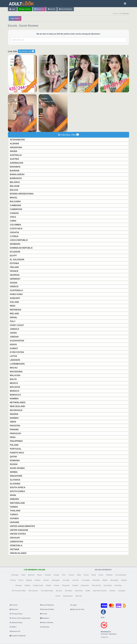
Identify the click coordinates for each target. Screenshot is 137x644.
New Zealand (18, 406)
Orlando (48, 585)
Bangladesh (17, 174)
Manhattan (96, 580)
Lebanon (15, 360)
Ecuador (15, 252)
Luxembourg (18, 364)
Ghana (14, 283)
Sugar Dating (15, 18)
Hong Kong (16, 294)
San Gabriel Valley (47, 591)
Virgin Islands (18, 553)
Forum (44, 614)
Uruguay (15, 538)
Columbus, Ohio (27, 51)
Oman (13, 422)
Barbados (16, 178)
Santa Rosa (79, 591)
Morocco (16, 395)
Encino (101, 575)
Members (45, 618)
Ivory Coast (17, 325)
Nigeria (14, 414)
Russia (14, 464)
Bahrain (15, 171)
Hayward (29, 580)
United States (18, 534)
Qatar (14, 457)
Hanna (14, 99)
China (13, 221)
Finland (15, 267)
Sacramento (85, 585)
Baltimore (31, 575)
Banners (14, 609)
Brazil (14, 198)
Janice (44, 59)
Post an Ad (39, 9)
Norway (15, 418)
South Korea (18, 491)
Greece (14, 286)
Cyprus (14, 236)
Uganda (15, 518)
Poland (14, 445)
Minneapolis (114, 580)
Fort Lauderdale (121, 575)
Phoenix (57, 585)
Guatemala (17, 290)
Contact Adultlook (18, 636)
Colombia (16, 225)
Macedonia (16, 372)
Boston (39, 575)
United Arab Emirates (23, 526)
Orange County (38, 585)
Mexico (14, 383)
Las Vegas (66, 580)
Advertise (45, 627)
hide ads (126, 13)
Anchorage (15, 575)
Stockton (112, 591)
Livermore (75, 580)
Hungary (15, 298)
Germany (15, 279)
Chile (13, 217)
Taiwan (14, 507)
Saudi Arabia (18, 468)
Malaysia (15, 375)
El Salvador (17, 260)
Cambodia (16, 205)
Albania (15, 144)
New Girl (76, 59)
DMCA (13, 627)
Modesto (124, 580)
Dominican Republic (22, 248)
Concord (71, 575)
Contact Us (105, 637)
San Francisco (33, 591)
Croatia (15, 232)
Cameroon (16, 209)
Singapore (16, 476)
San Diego (118, 585)
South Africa (18, 487)
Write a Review (47, 622)
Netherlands (18, 402)
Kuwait (14, 348)
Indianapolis (56, 580)
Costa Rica (16, 229)
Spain (13, 495)
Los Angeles (86, 580)
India (13, 306)
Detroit (94, 575)
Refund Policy (16, 622)
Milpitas (105, 580)
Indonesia (16, 310)
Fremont (13, 580)
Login (12, 9)
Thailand (15, 511)
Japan (13, 333)
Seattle (88, 591)
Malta (13, 379)
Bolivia (14, 190)
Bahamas (15, 167)
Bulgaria (15, 201)
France (14, 271)
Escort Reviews (66, 9)
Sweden (15, 499)
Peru (13, 437)
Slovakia (15, 480)
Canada (15, 213)
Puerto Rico (17, 453)
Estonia (15, 263)
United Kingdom (19, 530)
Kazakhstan (17, 341)
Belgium (15, 186)
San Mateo (68, 591)
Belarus (15, 182)
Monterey (19, 585)
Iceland (15, 302)
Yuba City (78, 596)
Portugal (16, 449)
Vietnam (15, 549)
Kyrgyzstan (17, 352)
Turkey (14, 514)
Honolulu (37, 580)
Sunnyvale (122, 591)
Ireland (15, 314)
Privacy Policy (16, 614)
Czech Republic (19, 240)
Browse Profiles (47, 609)
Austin (23, 575)
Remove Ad (15, 631)
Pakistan (15, 426)
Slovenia (15, 484)
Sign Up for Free (77, 609)
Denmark (15, 244)
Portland (75, 585)
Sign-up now (25, 9)
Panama (14, 430)
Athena (14, 59)
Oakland (27, 585)
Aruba (14, 151)
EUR (103, 617)
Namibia (14, 399)
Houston (46, 580)
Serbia (14, 472)
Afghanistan (18, 140)
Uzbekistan (17, 542)
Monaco (15, 391)
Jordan (14, 337)
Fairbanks (109, 575)
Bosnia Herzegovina (22, 194)
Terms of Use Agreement (20, 618)
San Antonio (108, 585)
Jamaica (15, 329)
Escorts (51, 9)
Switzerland (18, 503)
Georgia (15, 275)
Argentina (16, 147)
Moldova (15, 387)
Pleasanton (66, 585)
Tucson (58, 596)
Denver (86, 575)
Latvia (14, 356)
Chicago (56, 575)
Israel (14, 317)
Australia (16, 155)
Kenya (14, 345)
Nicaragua (16, 410)
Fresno (21, 580)
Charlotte (48, 575)
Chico (64, 575)
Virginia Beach (68, 596)
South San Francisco (100, 591)
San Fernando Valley (19, 591)
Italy (13, 321)
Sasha (44, 99)
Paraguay (16, 433)
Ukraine (15, 522)
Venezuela (16, 545)
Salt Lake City (96, 585)
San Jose (59, 591)
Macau (14, 368)
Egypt (14, 256)
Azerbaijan (17, 163)
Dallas (79, 575)
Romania (15, 460)
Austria (15, 159)
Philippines (16, 441)
